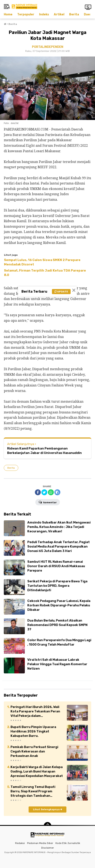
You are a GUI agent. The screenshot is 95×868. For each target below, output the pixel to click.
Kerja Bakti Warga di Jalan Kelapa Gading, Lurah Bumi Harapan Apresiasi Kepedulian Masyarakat (37, 771)
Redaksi (20, 843)
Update (61, 292)
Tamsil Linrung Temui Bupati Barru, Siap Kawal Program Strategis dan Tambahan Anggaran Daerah (33, 791)
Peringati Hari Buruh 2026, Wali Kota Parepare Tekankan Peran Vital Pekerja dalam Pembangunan (35, 712)
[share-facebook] (38, 492)
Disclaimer (48, 848)
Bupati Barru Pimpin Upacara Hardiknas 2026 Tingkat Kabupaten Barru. (33, 731)
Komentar (48, 502)
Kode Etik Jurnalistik (68, 843)
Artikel (59, 14)
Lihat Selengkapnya (48, 809)
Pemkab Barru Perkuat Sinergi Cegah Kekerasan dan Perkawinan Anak (34, 751)
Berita (74, 14)
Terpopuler (26, 14)
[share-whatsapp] (51, 492)
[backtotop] (47, 826)
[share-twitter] (44, 492)
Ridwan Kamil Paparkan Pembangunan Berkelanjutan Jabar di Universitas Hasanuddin (44, 451)
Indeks (44, 14)
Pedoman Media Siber (40, 843)
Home (8, 14)
